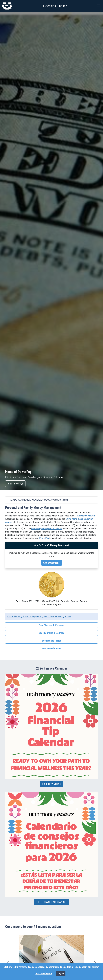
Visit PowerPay (15, 484)
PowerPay (44, 538)
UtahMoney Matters (86, 516)
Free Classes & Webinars (51, 625)
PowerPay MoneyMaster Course (47, 529)
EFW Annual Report (51, 649)
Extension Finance (55, 6)
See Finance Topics (52, 641)
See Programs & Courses (51, 633)
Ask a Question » (52, 563)
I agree (61, 974)
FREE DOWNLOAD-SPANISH (51, 902)
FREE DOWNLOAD (51, 784)
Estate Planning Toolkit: (39, 616)
